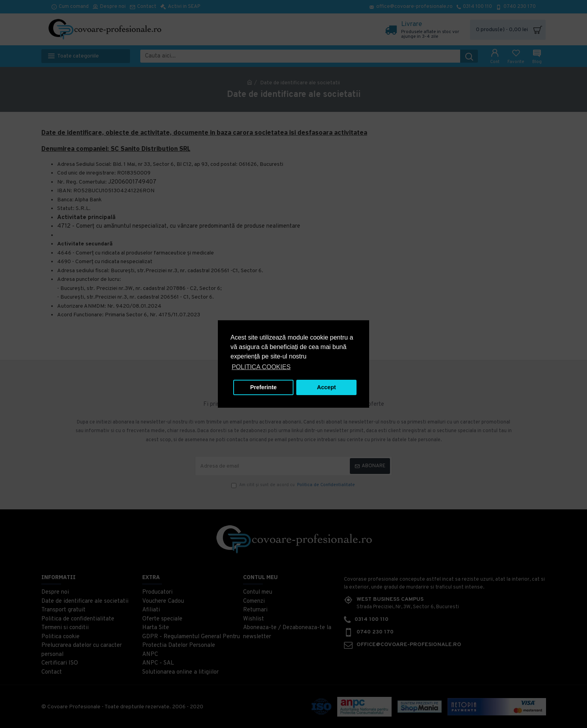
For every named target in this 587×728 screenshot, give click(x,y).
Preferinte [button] (263, 387)
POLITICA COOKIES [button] (261, 367)
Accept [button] (327, 387)
